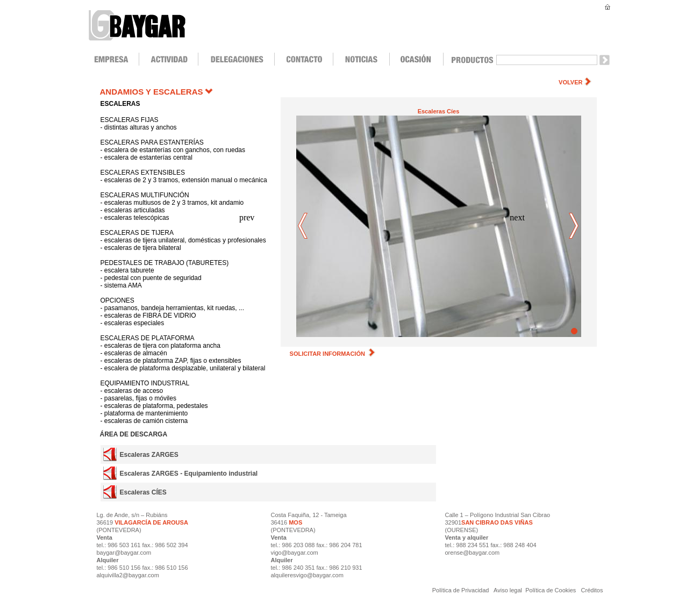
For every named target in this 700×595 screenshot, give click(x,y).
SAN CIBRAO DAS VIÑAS (497, 522)
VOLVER (570, 82)
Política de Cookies (551, 590)
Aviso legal (508, 590)
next (574, 227)
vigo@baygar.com (295, 553)
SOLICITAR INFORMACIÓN (333, 354)
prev (303, 227)
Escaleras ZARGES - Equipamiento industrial (188, 474)
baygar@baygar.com (124, 553)
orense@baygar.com (473, 553)
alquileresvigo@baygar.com (307, 575)
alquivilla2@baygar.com (128, 575)
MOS (295, 522)
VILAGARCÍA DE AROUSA (151, 522)
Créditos (592, 590)
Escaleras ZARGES (149, 455)
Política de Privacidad (462, 590)
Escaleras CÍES (143, 492)
